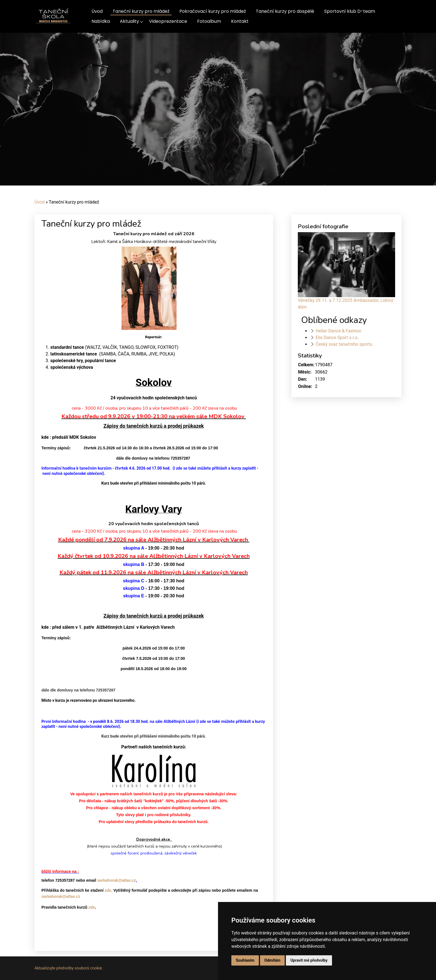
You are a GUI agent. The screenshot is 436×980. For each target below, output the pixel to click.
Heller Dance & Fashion (339, 331)
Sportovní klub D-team (350, 11)
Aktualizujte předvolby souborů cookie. (69, 968)
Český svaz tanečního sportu (344, 344)
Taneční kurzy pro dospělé (285, 11)
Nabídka (101, 21)
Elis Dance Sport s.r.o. (337, 338)
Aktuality (129, 21)
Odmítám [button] (272, 960)
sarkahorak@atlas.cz (117, 880)
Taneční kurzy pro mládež (141, 11)
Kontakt (240, 21)
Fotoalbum (209, 21)
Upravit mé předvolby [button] (309, 960)
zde (108, 890)
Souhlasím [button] (245, 960)
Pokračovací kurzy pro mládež (213, 11)
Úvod (97, 11)
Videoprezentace (168, 21)
